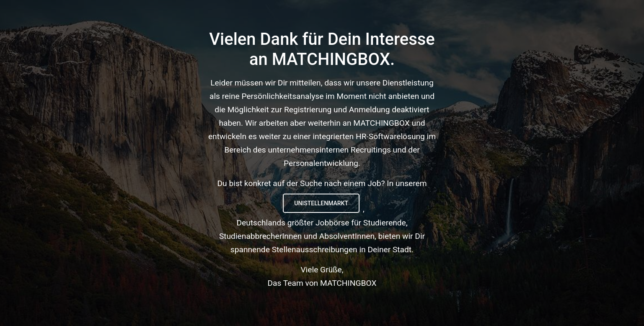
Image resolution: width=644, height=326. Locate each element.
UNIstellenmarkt (321, 203)
